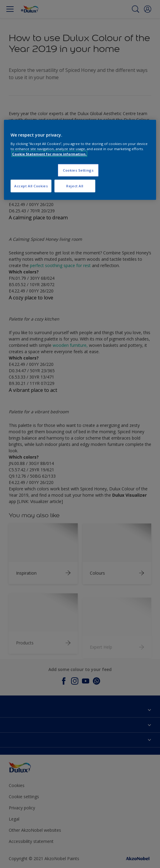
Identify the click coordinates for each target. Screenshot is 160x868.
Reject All (75, 186)
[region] (80, 160)
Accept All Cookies (31, 186)
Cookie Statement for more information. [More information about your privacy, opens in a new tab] (49, 154)
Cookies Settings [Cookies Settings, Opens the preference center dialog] (78, 170)
